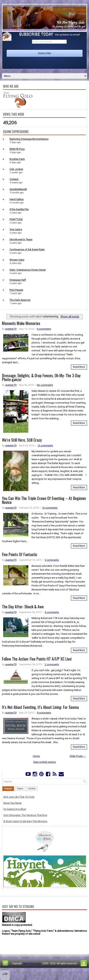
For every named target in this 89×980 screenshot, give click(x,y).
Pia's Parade (16, 290)
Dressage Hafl (18, 280)
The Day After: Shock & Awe (23, 607)
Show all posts (70, 316)
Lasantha (48, 972)
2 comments (52, 664)
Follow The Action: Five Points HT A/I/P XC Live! (37, 659)
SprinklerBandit (18, 189)
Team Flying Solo (32, 963)
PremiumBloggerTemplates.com (72, 972)
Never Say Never (13, 803)
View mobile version (44, 762)
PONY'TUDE (16, 219)
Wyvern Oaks (17, 260)
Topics (20, 789)
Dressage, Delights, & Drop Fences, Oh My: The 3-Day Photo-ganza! (41, 377)
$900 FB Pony (17, 149)
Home (36, 756)
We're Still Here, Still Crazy (22, 440)
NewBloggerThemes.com (45, 975)
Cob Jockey (16, 169)
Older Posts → (78, 756)
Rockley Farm (17, 159)
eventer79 (11, 329)
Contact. (14, 179)
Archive (32, 789)
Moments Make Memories (21, 323)
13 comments (50, 508)
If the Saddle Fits (19, 209)
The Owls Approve (20, 300)
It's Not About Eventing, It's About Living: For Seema (40, 707)
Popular (8, 789)
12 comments (45, 445)
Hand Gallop (17, 199)
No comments (45, 385)
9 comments (44, 713)
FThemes (16, 972)
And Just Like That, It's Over (19, 797)
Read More (79, 367)
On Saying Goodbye (15, 809)
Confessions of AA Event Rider (27, 250)
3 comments (52, 560)
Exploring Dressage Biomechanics (29, 139)
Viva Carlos (16, 229)
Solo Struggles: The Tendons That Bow (25, 815)
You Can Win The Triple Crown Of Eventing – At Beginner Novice (44, 500)
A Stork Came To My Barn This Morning (25, 821)
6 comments (44, 329)
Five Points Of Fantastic (20, 554)
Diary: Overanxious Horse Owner (28, 270)
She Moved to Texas (21, 240)
